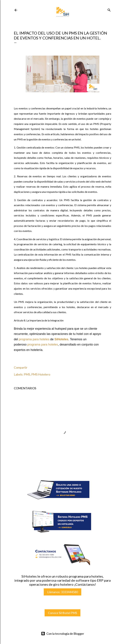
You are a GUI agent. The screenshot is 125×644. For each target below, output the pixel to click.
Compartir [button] (21, 367)
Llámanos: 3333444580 (62, 592)
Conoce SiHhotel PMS (62, 613)
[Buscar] (109, 9)
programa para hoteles (34, 339)
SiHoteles (61, 339)
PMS (27, 374)
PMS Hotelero (41, 374)
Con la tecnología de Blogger (63, 634)
